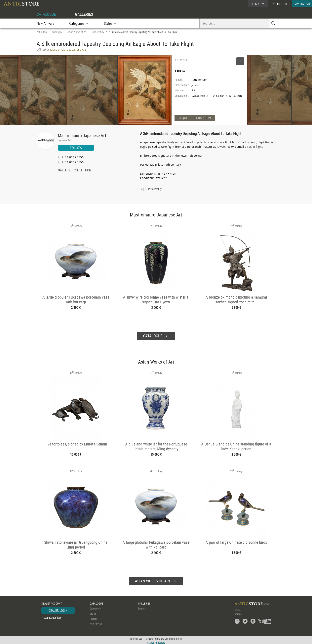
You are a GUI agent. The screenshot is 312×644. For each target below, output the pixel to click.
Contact (238, 612)
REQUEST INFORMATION (195, 118)
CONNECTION (302, 3)
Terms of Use (136, 637)
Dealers (142, 607)
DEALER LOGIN (58, 609)
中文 (285, 3)
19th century (98, 32)
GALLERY (64, 171)
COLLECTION (83, 171)
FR (274, 3)
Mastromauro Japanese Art (82, 135)
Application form (53, 616)
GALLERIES (84, 14)
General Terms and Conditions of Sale (164, 637)
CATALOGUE (46, 14)
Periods (94, 617)
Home (237, 608)
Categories (95, 607)
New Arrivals (45, 23)
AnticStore (42, 32)
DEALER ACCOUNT (52, 602)
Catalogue (57, 32)
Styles (93, 612)
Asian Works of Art (77, 32)
